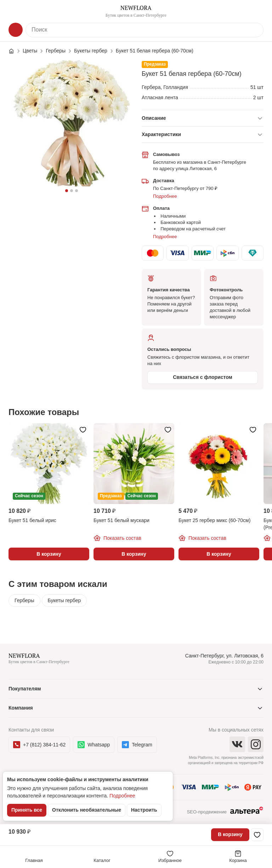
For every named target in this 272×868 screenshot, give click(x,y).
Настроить (144, 810)
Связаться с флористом (203, 377)
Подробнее (165, 196)
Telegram (137, 745)
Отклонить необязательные (87, 810)
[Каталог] (16, 30)
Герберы (24, 600)
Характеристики (161, 134)
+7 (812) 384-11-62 (39, 745)
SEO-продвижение (225, 812)
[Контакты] (256, 11)
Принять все (27, 810)
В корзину (230, 834)
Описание (154, 118)
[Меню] (16, 11)
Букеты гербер (64, 600)
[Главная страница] (15, 51)
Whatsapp (94, 745)
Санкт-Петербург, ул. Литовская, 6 (224, 656)
